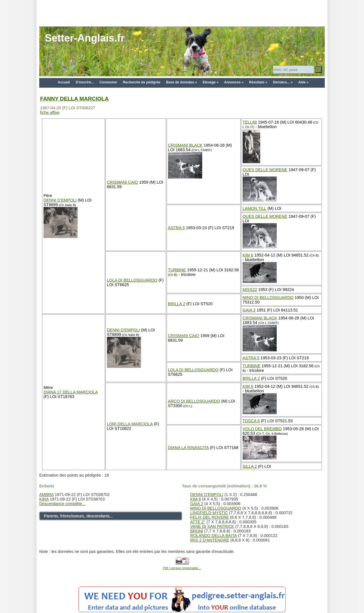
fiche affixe (50, 112)
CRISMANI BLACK (185, 145)
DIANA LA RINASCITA (189, 448)
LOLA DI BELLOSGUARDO (132, 280)
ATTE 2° (198, 522)
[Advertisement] (182, 13)
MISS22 (250, 290)
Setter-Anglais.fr (85, 38)
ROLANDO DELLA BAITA (214, 536)
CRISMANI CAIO (123, 182)
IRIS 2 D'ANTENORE (210, 540)
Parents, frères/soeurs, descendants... (78, 516)
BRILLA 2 (177, 304)
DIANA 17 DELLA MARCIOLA (71, 392)
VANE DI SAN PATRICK (212, 526)
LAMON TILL (255, 208)
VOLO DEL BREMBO (262, 429)
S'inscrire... (85, 82)
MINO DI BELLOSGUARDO (268, 298)
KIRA (44, 499)
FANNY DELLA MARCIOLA (74, 99)
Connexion (108, 82)
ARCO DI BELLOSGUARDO (194, 401)
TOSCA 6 (251, 421)
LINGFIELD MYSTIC (209, 513)
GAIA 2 (249, 310)
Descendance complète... (62, 504)
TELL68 (250, 122)
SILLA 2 (250, 466)
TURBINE (177, 270)
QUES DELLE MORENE (265, 170)
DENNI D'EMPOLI (60, 200)
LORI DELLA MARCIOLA (130, 424)
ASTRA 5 (176, 228)
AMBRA (46, 495)
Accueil (64, 82)
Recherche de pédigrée (142, 82)
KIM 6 (248, 255)
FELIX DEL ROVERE (210, 517)
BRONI (197, 531)
